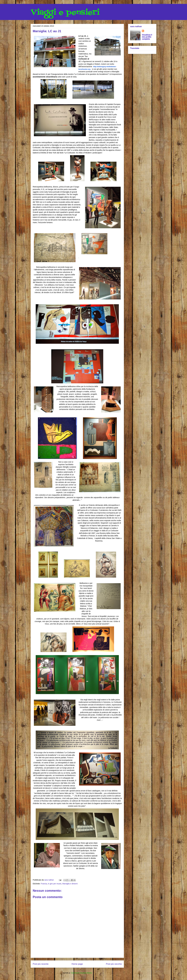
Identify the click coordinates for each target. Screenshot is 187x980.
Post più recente (41, 964)
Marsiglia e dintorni (70, 884)
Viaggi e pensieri (65, 13)
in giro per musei (55, 884)
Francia (44, 884)
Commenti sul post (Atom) (81, 973)
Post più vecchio (114, 964)
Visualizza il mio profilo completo (147, 37)
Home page (77, 964)
